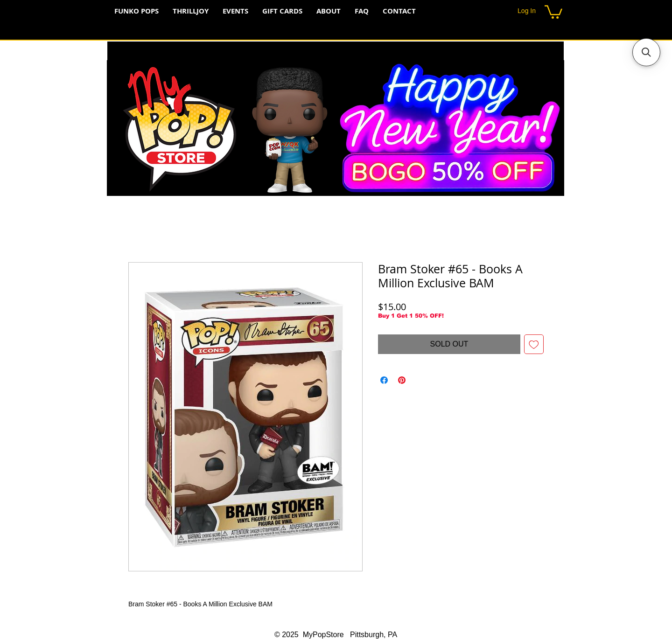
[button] (553, 11)
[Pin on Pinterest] (402, 380)
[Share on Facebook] (384, 380)
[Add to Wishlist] (534, 344)
